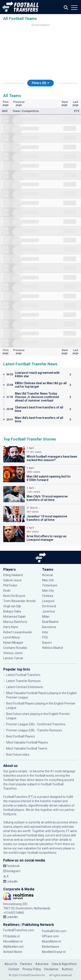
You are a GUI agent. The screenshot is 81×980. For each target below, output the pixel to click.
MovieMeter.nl (13, 941)
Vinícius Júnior (13, 653)
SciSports (10, 814)
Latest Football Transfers (23, 675)
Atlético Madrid (52, 648)
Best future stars (18, 755)
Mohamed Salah (14, 617)
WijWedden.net (13, 947)
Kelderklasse (51, 947)
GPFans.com (50, 936)
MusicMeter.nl (51, 941)
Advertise (42, 964)
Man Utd (48, 580)
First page (6, 104)
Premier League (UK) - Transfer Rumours (34, 730)
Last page (76, 104)
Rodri (7, 591)
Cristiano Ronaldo (15, 648)
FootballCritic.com (54, 931)
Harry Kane (11, 627)
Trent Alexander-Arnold (20, 601)
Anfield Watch (13, 952)
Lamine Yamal (13, 658)
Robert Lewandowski (17, 632)
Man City (48, 591)
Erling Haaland (13, 575)
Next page (65, 104)
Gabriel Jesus (12, 580)
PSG (45, 637)
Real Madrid (50, 622)
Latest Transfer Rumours (23, 681)
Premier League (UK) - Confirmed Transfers (36, 724)
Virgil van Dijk (12, 606)
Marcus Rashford (15, 622)
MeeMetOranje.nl (54, 952)
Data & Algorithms (64, 964)
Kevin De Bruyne (14, 596)
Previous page (19, 104)
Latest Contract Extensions (25, 687)
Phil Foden (10, 585)
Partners (26, 964)
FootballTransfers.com (19, 930)
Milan (46, 617)
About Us (11, 964)
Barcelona (49, 627)
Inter (45, 632)
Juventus (48, 611)
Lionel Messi (12, 637)
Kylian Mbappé (13, 643)
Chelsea (48, 596)
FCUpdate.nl (11, 936)
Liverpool (48, 601)
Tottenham (50, 585)
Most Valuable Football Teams (27, 748)
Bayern (47, 643)
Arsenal (47, 575)
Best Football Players (21, 736)
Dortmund (49, 606)
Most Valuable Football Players (27, 742)
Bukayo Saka (12, 611)
